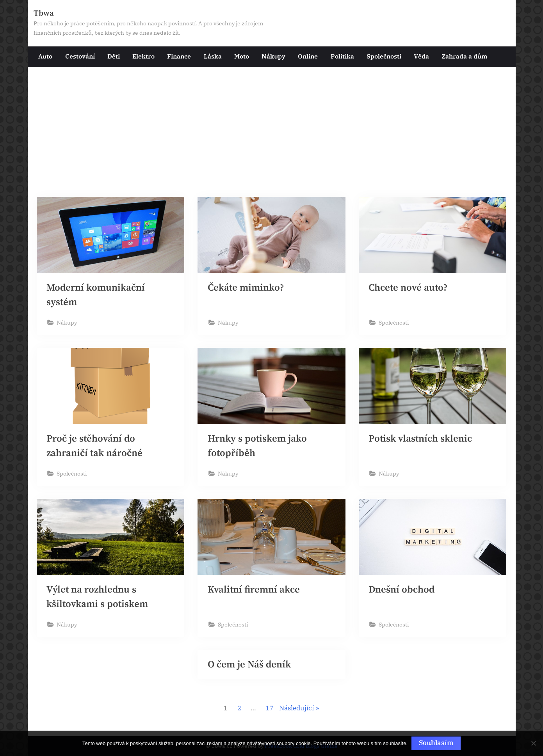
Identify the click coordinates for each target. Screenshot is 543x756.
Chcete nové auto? (408, 288)
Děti (114, 56)
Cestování (80, 56)
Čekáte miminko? (246, 288)
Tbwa (44, 13)
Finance (179, 56)
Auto (45, 56)
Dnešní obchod (402, 590)
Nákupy (273, 56)
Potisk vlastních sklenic (420, 439)
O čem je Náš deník (249, 665)
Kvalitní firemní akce (254, 590)
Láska (213, 56)
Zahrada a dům (464, 56)
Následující (296, 709)
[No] (533, 744)
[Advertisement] (272, 135)
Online (308, 56)
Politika (342, 56)
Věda (421, 56)
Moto (242, 56)
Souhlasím (436, 743)
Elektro (143, 56)
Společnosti (384, 56)
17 (269, 709)
